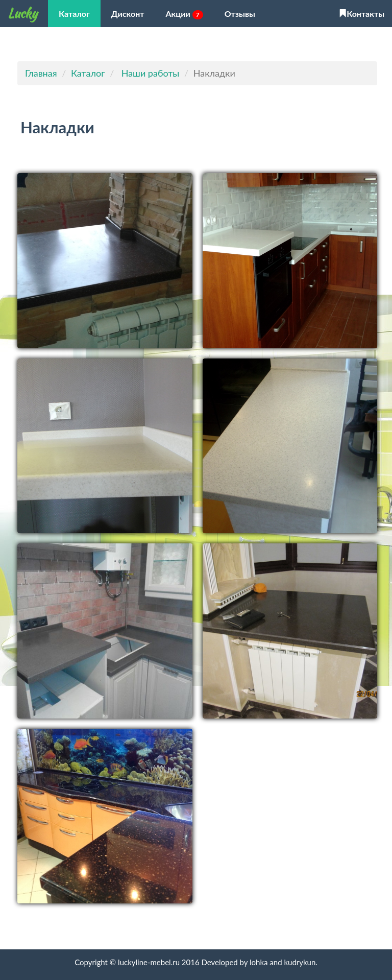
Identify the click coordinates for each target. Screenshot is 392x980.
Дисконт (128, 14)
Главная (41, 73)
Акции (185, 14)
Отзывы (240, 14)
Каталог (74, 14)
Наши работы (151, 73)
